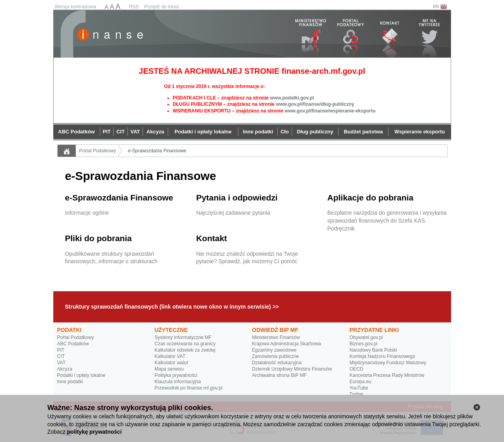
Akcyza (65, 369)
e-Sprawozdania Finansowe (157, 151)
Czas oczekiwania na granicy (185, 344)
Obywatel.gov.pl (366, 337)
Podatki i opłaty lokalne (82, 375)
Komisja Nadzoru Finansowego (382, 356)
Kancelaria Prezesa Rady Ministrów (387, 375)
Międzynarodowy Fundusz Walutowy (388, 363)
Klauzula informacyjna (178, 382)
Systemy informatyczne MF (183, 337)
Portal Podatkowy (98, 151)
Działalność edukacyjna (277, 363)
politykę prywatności (94, 432)
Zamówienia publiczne (276, 356)
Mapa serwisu (169, 369)
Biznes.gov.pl (363, 344)
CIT (61, 356)
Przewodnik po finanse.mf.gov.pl (189, 388)
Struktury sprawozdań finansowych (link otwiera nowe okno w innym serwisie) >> (172, 307)
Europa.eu (361, 382)
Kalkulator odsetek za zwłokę (185, 350)
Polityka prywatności (176, 375)
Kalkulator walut (171, 363)
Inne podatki (70, 382)
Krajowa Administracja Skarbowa (287, 344)
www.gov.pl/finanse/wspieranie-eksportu (330, 111)
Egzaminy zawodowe (274, 350)
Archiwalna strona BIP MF (280, 375)
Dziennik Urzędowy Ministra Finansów (292, 369)
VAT (62, 363)
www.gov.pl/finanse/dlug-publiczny (315, 104)
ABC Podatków (73, 344)
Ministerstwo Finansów (276, 337)
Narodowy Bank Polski (373, 350)
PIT (61, 350)
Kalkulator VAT (170, 356)
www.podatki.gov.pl (292, 98)
